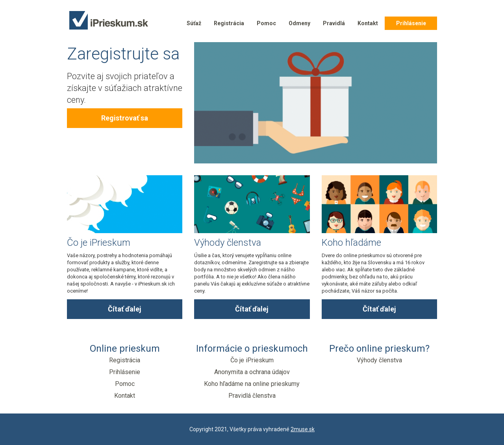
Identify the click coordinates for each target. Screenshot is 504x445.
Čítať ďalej (125, 309)
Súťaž (194, 23)
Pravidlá (334, 23)
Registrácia (229, 23)
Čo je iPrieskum (252, 360)
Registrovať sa (125, 118)
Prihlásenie (411, 23)
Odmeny (299, 23)
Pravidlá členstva (252, 396)
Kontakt (368, 23)
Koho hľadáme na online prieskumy (252, 384)
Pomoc (266, 23)
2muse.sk (303, 429)
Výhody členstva (379, 360)
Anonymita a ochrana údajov (252, 372)
